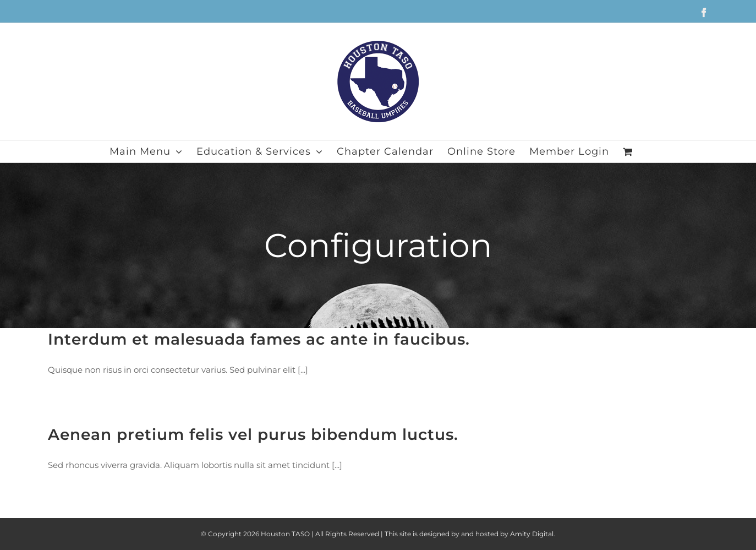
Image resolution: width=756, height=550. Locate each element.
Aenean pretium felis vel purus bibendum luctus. (253, 434)
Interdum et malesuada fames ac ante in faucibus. (259, 339)
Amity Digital (532, 534)
